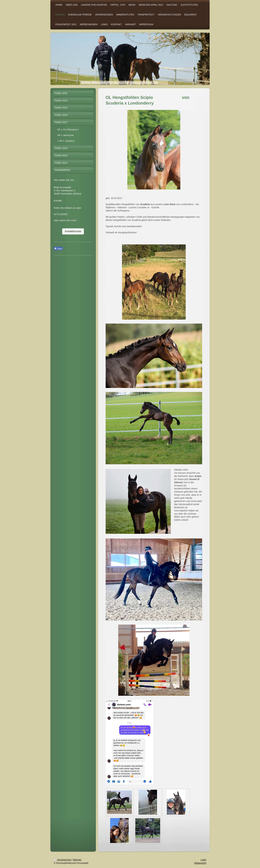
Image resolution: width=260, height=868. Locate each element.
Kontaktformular (73, 231)
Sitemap (77, 860)
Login (203, 860)
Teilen (58, 249)
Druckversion (63, 860)
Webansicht (200, 863)
